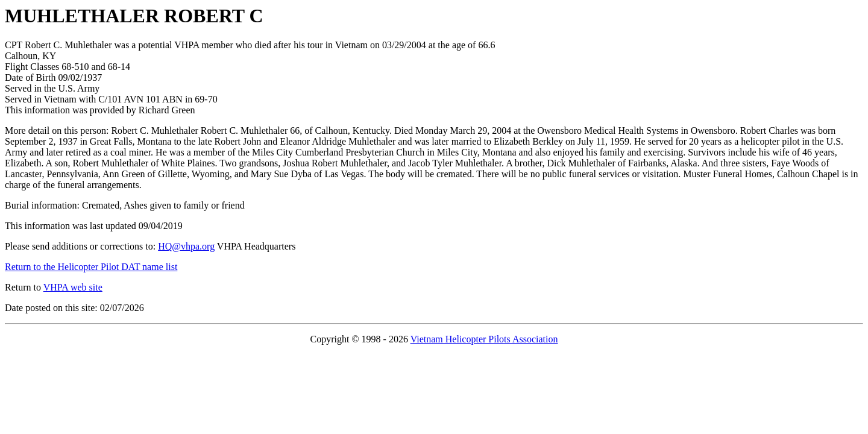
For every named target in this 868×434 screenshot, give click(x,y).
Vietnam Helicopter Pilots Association (484, 339)
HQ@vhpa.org (186, 246)
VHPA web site (73, 287)
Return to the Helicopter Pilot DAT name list (91, 267)
